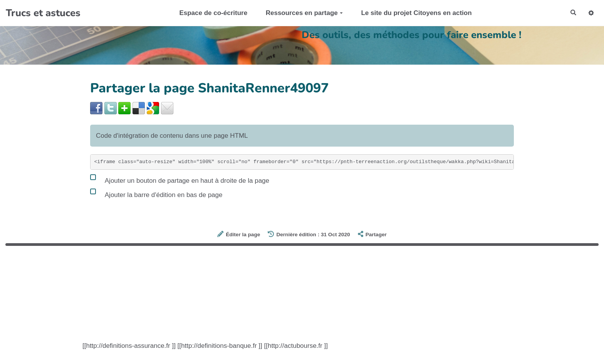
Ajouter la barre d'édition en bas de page (156, 193)
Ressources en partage (302, 13)
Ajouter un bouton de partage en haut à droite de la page (180, 179)
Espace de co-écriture (211, 13)
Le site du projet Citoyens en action (414, 13)
